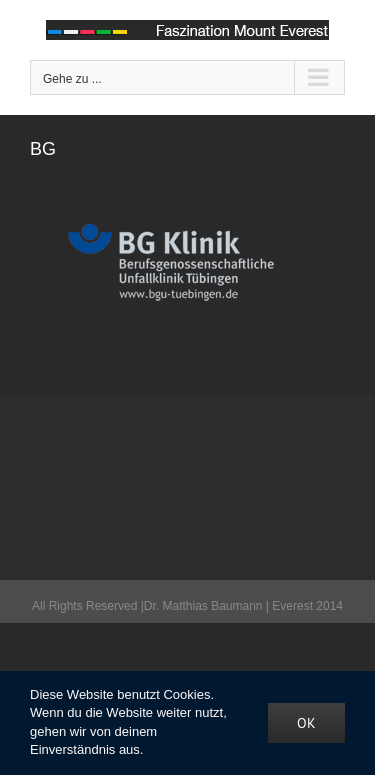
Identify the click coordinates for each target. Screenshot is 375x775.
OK (306, 723)
